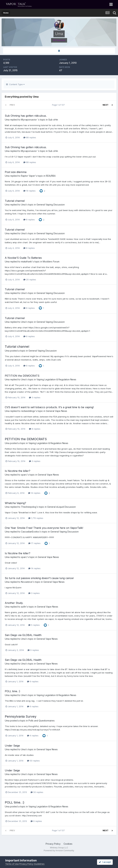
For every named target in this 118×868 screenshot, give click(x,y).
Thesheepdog (29, 507)
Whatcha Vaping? (15, 503)
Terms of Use (12, 864)
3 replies (35, 397)
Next (106, 105)
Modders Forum (51, 262)
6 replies (33, 706)
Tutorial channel (15, 201)
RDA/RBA (51, 176)
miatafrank (26, 262)
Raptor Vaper (28, 176)
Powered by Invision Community (59, 850)
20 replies (30, 280)
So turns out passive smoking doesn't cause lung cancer (39, 578)
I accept (105, 862)
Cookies (68, 844)
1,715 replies (36, 518)
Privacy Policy (53, 844)
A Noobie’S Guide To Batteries (23, 258)
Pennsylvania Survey (21, 716)
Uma (7, 120)
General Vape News (57, 411)
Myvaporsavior (29, 120)
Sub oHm (53, 120)
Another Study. (14, 603)
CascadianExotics (30, 532)
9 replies (33, 650)
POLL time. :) (12, 691)
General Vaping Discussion (51, 205)
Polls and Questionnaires (42, 721)
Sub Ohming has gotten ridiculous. (26, 116)
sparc (24, 475)
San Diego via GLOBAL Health (23, 635)
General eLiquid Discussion (61, 507)
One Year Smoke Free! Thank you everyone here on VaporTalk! (44, 528)
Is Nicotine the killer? (18, 471)
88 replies (30, 137)
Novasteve (27, 582)
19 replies (29, 191)
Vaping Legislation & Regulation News (56, 379)
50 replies (33, 761)
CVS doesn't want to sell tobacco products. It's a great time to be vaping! (49, 407)
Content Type (15, 84)
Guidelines (39, 864)
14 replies (34, 493)
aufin (24, 607)
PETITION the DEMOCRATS (22, 376)
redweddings (28, 411)
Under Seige (12, 746)
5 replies (34, 625)
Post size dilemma (16, 172)
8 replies (29, 220)
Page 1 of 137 (59, 105)
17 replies (34, 543)
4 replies (33, 736)
